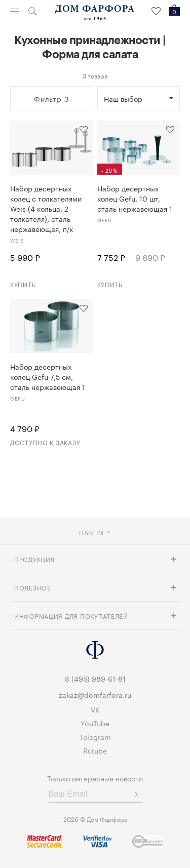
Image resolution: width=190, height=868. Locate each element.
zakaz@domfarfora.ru (95, 694)
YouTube (95, 723)
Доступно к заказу (45, 442)
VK (95, 709)
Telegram (95, 736)
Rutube (95, 750)
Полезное (33, 587)
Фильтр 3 (52, 98)
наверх (95, 532)
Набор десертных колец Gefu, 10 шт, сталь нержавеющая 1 (135, 198)
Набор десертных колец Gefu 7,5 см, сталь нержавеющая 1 (48, 376)
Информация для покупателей (71, 616)
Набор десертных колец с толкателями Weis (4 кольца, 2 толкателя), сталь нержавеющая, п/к (46, 208)
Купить (23, 284)
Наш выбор (123, 98)
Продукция (34, 559)
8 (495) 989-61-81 (95, 678)
